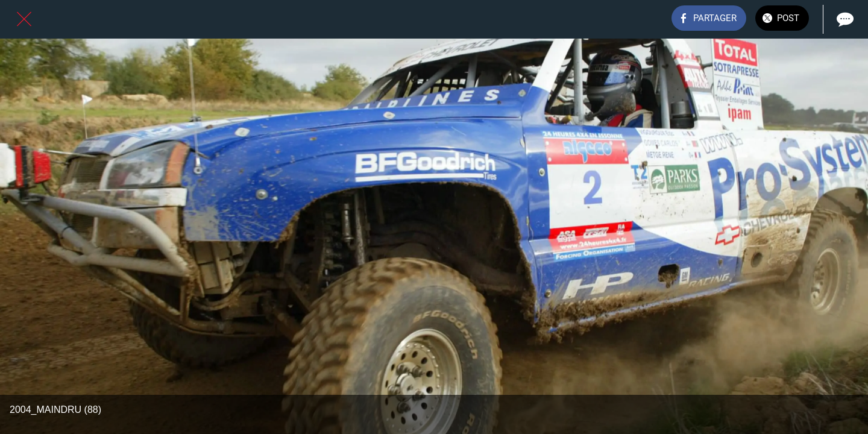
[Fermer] (24, 19)
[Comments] (844, 19)
